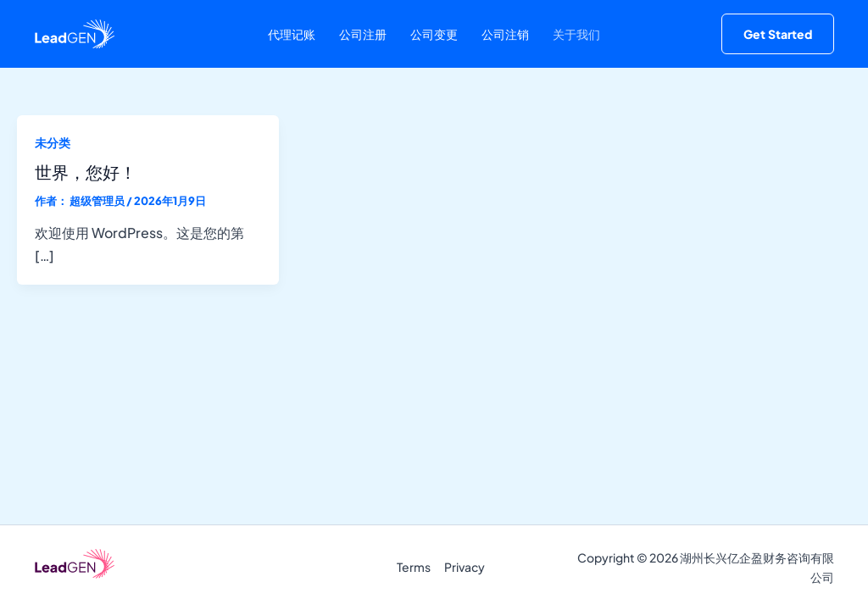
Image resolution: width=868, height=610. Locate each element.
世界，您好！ (86, 172)
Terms (414, 567)
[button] (778, 34)
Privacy (465, 567)
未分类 (53, 142)
